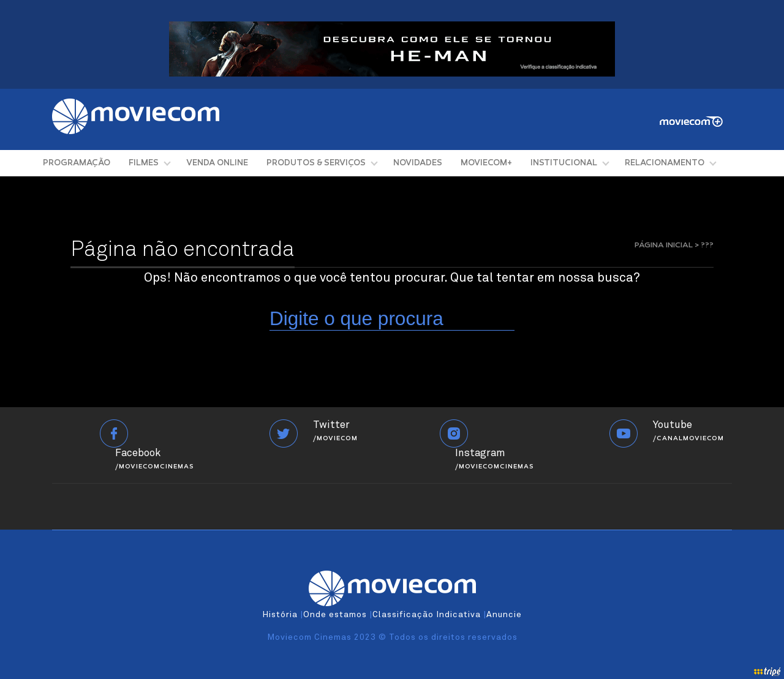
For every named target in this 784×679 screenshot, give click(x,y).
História (280, 615)
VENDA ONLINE (217, 163)
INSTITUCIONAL (564, 163)
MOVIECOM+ (486, 163)
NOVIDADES (418, 163)
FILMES (144, 163)
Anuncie (504, 615)
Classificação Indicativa (427, 615)
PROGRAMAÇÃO (77, 163)
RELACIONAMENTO (665, 163)
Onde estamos (335, 615)
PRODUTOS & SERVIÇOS (316, 163)
